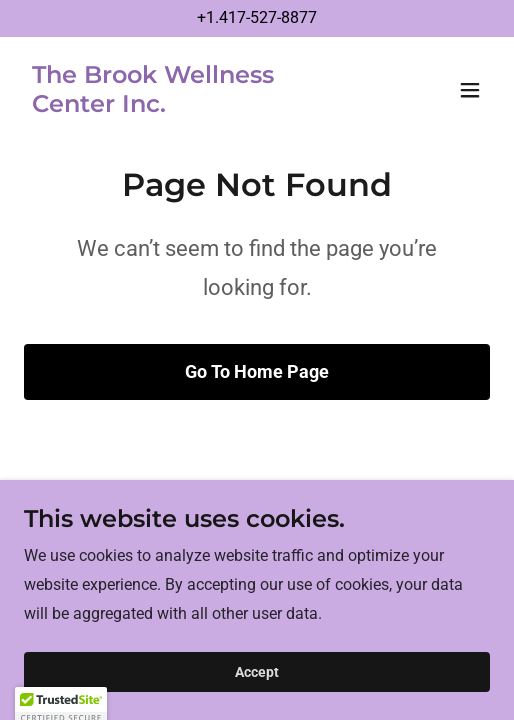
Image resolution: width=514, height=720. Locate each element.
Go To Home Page (257, 371)
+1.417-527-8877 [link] (257, 17)
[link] (187, 106)
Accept (257, 672)
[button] (470, 90)
